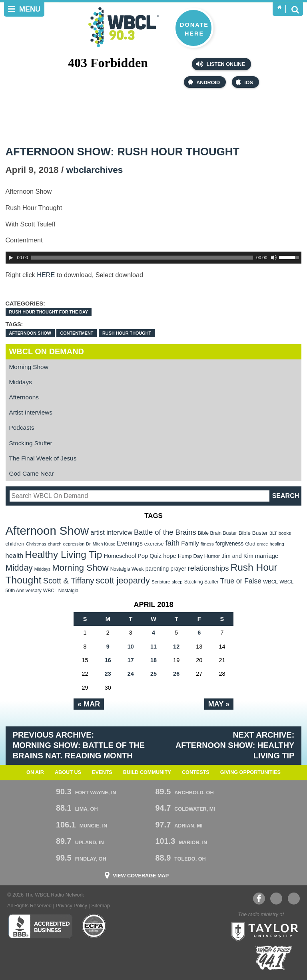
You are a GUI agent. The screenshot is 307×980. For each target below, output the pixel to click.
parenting (157, 569)
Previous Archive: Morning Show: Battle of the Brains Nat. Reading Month (79, 745)
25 (153, 674)
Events (102, 772)
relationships (208, 568)
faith (173, 543)
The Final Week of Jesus (43, 458)
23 (108, 674)
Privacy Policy (71, 906)
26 (176, 674)
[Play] (11, 258)
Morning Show (29, 367)
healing (277, 544)
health (15, 555)
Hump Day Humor (199, 556)
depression (74, 544)
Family (190, 543)
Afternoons (24, 397)
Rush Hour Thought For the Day (49, 312)
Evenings (130, 543)
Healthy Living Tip (63, 554)
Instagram (294, 899)
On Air (35, 772)
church (55, 544)
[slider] (142, 258)
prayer (178, 569)
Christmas (36, 544)
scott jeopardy (123, 580)
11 (153, 647)
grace (262, 544)
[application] (154, 258)
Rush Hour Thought (127, 333)
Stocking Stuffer (31, 443)
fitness (207, 544)
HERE (46, 275)
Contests (196, 772)
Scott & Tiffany (69, 581)
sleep (177, 582)
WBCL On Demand (47, 351)
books (285, 533)
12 (176, 647)
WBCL (270, 582)
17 (131, 660)
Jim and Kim (237, 556)
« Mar (89, 704)
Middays (21, 382)
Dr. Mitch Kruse (101, 544)
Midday (19, 568)
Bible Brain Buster (217, 533)
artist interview (111, 532)
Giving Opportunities (250, 772)
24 (131, 674)
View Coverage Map (141, 876)
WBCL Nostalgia (61, 591)
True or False (241, 581)
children (15, 544)
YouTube (276, 899)
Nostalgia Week (127, 569)
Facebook (259, 899)
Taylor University (262, 931)
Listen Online (220, 64)
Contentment (77, 333)
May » (219, 704)
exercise (154, 544)
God (250, 544)
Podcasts (22, 428)
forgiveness (229, 544)
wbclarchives (95, 170)
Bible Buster (253, 533)
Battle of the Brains (165, 532)
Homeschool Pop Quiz (133, 556)
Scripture (161, 582)
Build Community (147, 772)
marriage (267, 556)
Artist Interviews (31, 412)
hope (170, 556)
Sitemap (100, 906)
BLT (273, 533)
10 (131, 647)
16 (108, 660)
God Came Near (32, 473)
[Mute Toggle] (274, 258)
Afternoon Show (30, 333)
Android (204, 82)
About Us (68, 772)
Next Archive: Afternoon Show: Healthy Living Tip (235, 745)
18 (153, 660)
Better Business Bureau (40, 926)
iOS (244, 82)
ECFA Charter (94, 926)
